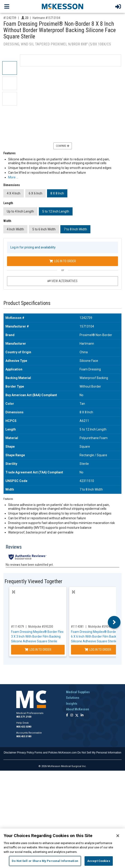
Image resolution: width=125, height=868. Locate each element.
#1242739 (10, 18)
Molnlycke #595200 (41, 627)
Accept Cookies (99, 861)
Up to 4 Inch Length (20, 211)
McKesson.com (68, 753)
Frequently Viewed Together (33, 581)
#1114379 (18, 627)
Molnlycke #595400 (101, 627)
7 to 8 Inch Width (75, 229)
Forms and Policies (46, 753)
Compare (63, 146)
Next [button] (114, 622)
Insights (72, 704)
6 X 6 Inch (35, 193)
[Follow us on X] (77, 715)
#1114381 (77, 627)
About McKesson (78, 709)
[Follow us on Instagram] (72, 715)
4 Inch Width (15, 229)
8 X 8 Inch (57, 193)
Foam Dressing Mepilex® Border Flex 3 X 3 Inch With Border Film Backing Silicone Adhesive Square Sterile (37, 636)
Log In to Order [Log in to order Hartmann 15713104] (63, 261)
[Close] (118, 836)
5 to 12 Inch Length (56, 211)
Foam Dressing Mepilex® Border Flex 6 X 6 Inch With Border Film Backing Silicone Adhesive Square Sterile (97, 636)
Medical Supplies (78, 692)
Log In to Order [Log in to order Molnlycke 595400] (98, 650)
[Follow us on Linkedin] (82, 715)
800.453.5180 (24, 736)
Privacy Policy (25, 753)
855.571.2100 (24, 717)
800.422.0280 (24, 727)
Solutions (73, 698)
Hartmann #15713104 (46, 18)
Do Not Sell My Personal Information (99, 753)
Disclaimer (10, 753)
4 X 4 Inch (14, 193)
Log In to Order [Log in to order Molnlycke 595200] (38, 650)
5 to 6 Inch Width (44, 229)
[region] (62, 848)
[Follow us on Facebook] (67, 715)
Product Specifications (27, 303)
